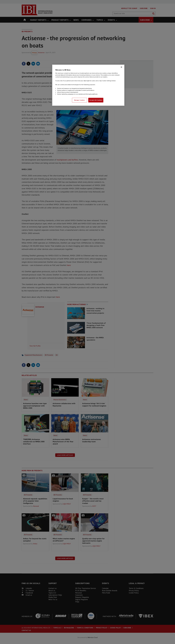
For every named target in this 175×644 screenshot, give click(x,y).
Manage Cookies (79, 100)
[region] (88, 85)
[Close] (121, 67)
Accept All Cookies (96, 100)
